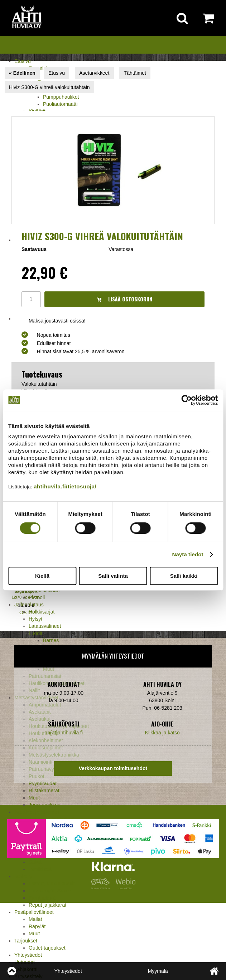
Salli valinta (113, 576)
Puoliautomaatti (60, 104)
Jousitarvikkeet (45, 805)
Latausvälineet (45, 626)
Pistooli (37, 597)
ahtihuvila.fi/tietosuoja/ (65, 486)
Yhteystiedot (28, 955)
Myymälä (158, 971)
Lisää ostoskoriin (124, 299)
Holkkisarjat (42, 612)
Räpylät (37, 926)
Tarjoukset (26, 941)
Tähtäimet (135, 73)
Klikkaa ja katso (162, 733)
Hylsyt (35, 619)
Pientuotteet (42, 898)
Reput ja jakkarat (47, 905)
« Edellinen (22, 73)
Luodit (35, 633)
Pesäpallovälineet (34, 912)
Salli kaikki (184, 576)
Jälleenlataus (29, 605)
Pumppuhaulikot (61, 97)
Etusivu (23, 61)
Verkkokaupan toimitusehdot (113, 768)
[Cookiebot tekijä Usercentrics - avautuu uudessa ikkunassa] (186, 400)
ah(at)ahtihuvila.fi (64, 733)
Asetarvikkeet (94, 73)
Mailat (35, 919)
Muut (34, 798)
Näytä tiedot (188, 554)
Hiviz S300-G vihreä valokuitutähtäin (49, 87)
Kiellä (42, 576)
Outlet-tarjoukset (47, 948)
